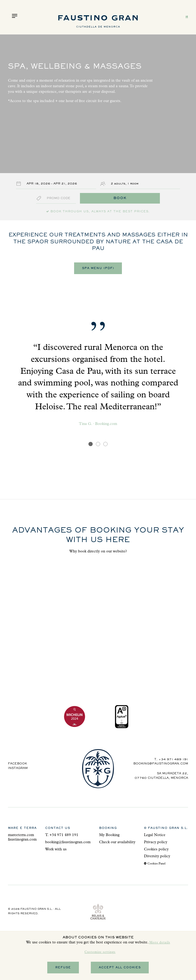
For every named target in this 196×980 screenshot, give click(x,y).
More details (160, 943)
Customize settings (100, 952)
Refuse (63, 968)
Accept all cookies (120, 968)
